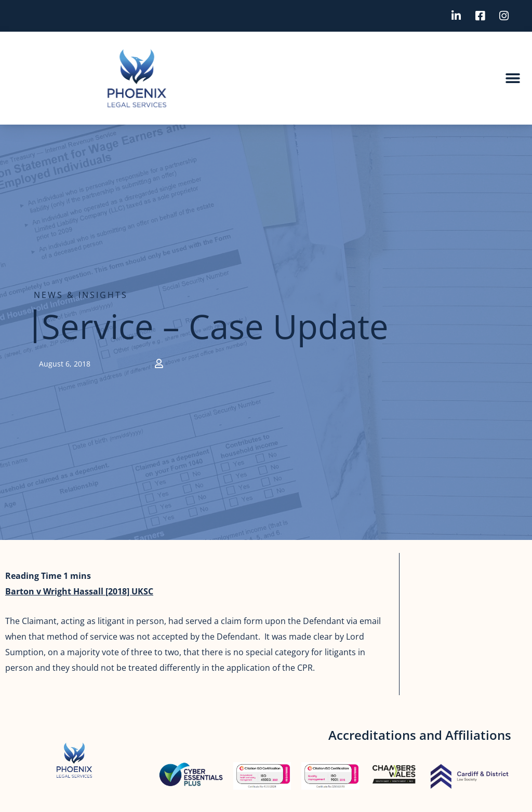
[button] (513, 78)
